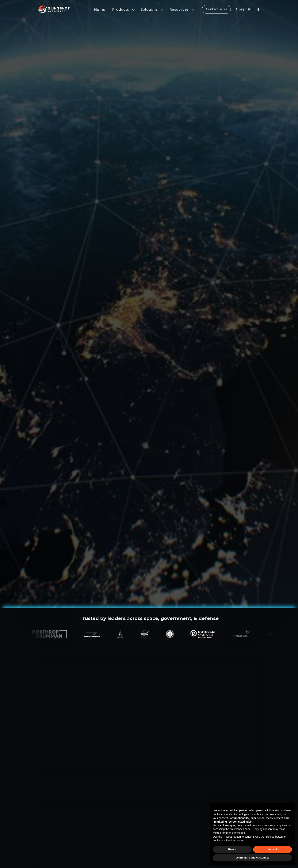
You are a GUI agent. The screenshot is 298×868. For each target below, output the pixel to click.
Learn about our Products (57, 763)
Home (100, 10)
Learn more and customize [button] (252, 858)
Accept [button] (273, 849)
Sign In (245, 9)
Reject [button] (232, 849)
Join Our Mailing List (165, 90)
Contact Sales (216, 9)
